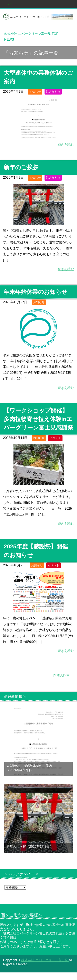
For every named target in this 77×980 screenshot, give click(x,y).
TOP (31, 34)
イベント (55, 438)
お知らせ (35, 92)
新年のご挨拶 (21, 167)
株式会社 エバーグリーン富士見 (45, 960)
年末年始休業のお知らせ (36, 292)
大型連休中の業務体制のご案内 (29, 766)
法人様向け (53, 92)
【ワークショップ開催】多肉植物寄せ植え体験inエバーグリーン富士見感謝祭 (38, 419)
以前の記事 (61, 675)
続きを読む (66, 144)
